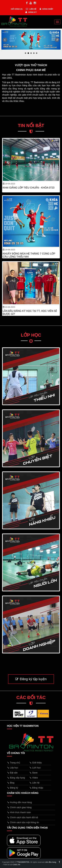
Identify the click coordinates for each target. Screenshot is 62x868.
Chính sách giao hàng (19, 807)
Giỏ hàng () (16, 9)
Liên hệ (31, 9)
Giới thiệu (36, 763)
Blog (11, 783)
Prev (5, 40)
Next (57, 40)
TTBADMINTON (23, 862)
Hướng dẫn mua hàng (19, 802)
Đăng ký (31, 12)
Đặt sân (12, 773)
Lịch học (35, 768)
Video (34, 778)
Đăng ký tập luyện (31, 679)
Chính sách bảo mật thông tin (23, 822)
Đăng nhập (46, 9)
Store (33, 773)
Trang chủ (14, 763)
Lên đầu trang (53, 862)
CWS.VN (17, 865)
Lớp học (13, 768)
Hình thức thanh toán (19, 812)
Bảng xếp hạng (16, 778)
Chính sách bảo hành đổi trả (23, 817)
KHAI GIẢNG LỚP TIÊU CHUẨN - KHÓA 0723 (28, 188)
